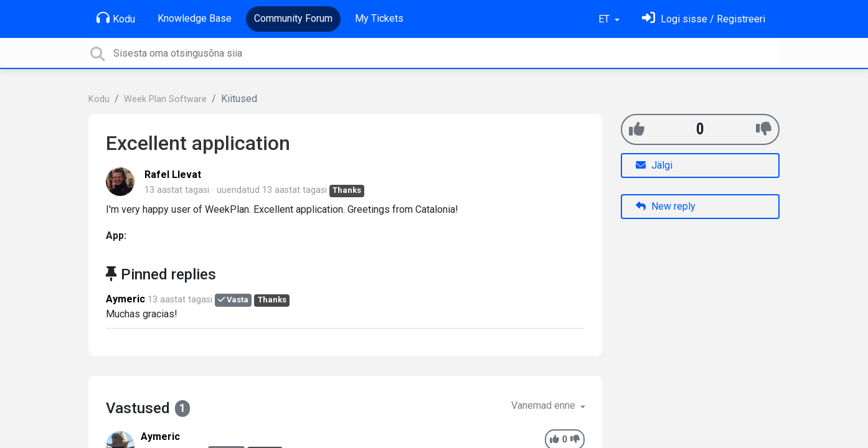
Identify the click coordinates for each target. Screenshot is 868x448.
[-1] (764, 129)
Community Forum (293, 18)
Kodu (116, 18)
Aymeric (125, 299)
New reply (666, 206)
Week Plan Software (165, 99)
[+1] (637, 129)
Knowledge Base (195, 18)
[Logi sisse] (704, 19)
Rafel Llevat (173, 175)
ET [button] (605, 19)
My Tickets (379, 18)
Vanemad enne (545, 405)
